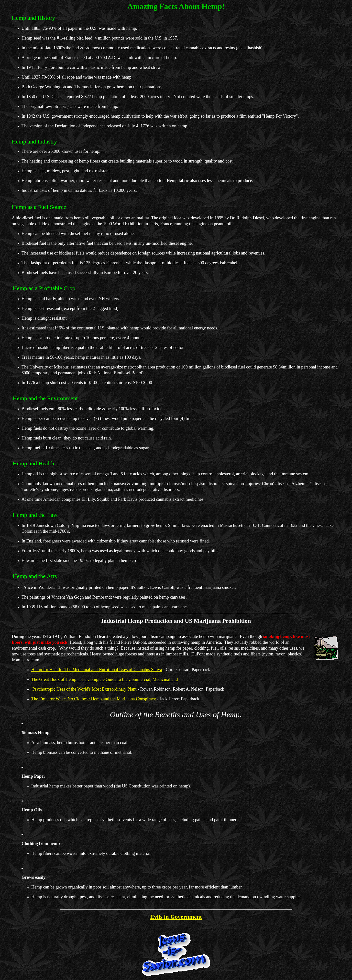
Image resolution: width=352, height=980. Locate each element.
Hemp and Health (33, 463)
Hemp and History (33, 18)
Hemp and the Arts (35, 576)
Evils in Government (176, 917)
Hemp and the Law (35, 515)
